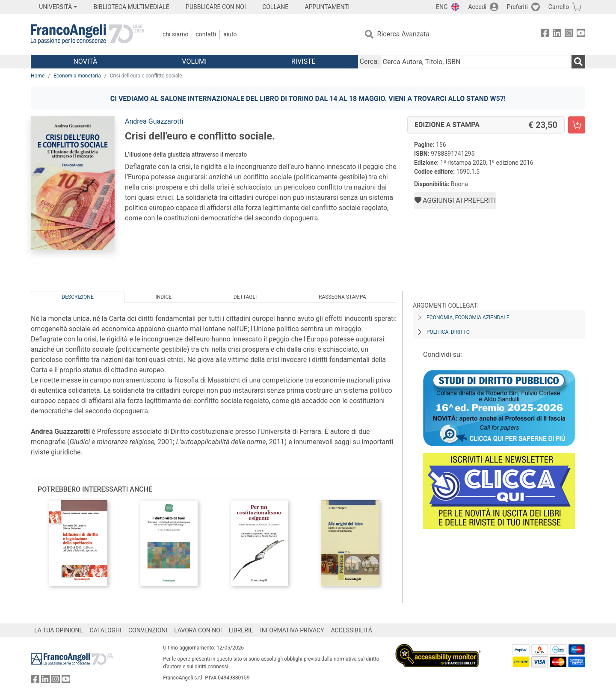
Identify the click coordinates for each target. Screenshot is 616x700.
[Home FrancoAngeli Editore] (87, 34)
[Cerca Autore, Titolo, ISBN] (476, 62)
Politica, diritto (448, 332)
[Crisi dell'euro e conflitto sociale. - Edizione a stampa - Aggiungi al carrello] (577, 125)
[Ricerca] (578, 62)
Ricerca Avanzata (404, 34)
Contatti (206, 34)
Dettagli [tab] (245, 297)
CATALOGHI (106, 630)
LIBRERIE (241, 630)
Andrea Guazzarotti (154, 121)
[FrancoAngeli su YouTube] (581, 34)
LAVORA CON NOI (198, 630)
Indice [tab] (163, 297)
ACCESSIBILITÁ (352, 630)
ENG (442, 7)
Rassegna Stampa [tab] (342, 297)
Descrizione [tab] (77, 297)
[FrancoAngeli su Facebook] (545, 34)
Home (38, 76)
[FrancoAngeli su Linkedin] (557, 34)
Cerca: (369, 61)
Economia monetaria (77, 76)
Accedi (477, 7)
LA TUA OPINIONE (59, 630)
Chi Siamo (175, 34)
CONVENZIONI (148, 630)
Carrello (559, 7)
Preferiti (517, 7)
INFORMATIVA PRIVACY (292, 630)
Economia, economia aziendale (468, 317)
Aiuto (230, 34)
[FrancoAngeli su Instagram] (569, 34)
